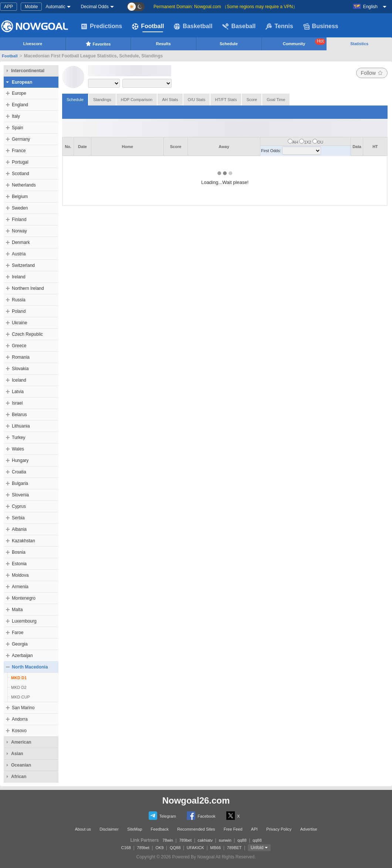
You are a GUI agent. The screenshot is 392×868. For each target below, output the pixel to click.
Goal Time (276, 100)
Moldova (20, 575)
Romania (21, 357)
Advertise (309, 829)
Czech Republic (27, 334)
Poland (19, 311)
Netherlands (24, 185)
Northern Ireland (28, 288)
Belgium (20, 197)
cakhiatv (205, 840)
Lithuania (21, 426)
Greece (19, 346)
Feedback (160, 829)
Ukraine (19, 323)
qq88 (242, 840)
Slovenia (20, 495)
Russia (19, 300)
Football (148, 26)
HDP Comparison (137, 100)
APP (9, 7)
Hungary (20, 460)
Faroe (18, 633)
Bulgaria (20, 483)
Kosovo (19, 731)
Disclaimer (109, 829)
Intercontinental (28, 71)
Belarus (19, 415)
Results (163, 44)
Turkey (18, 438)
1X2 (308, 142)
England (20, 105)
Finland (19, 219)
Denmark (21, 242)
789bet (185, 840)
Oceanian (21, 765)
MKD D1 (19, 678)
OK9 (159, 848)
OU (320, 142)
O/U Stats (197, 100)
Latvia (18, 392)
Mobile (31, 7)
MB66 (215, 848)
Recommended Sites (196, 829)
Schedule (229, 44)
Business (321, 26)
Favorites (98, 44)
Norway (19, 231)
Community (304, 42)
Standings (102, 100)
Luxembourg (24, 621)
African (19, 777)
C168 (126, 848)
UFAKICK (195, 848)
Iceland (19, 380)
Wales (18, 449)
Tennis (279, 26)
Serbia (18, 518)
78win (168, 840)
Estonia (19, 564)
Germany (21, 139)
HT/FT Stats (226, 100)
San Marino (23, 708)
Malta (17, 610)
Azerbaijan (22, 656)
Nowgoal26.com (196, 800)
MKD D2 (19, 687)
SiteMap (135, 829)
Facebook (201, 816)
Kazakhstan (23, 541)
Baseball (239, 26)
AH (295, 142)
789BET (234, 848)
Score (252, 100)
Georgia (20, 644)
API (254, 829)
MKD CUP (21, 697)
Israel (17, 403)
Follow (372, 73)
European (22, 82)
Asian (17, 754)
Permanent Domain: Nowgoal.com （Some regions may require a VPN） (225, 7)
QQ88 (175, 848)
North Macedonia (30, 667)
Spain (18, 128)
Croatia (19, 472)
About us (83, 829)
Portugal (20, 162)
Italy (16, 116)
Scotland (21, 174)
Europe (19, 93)
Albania (19, 529)
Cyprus (19, 506)
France (19, 151)
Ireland (19, 277)
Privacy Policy (279, 829)
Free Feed (233, 829)
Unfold (257, 848)
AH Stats (170, 100)
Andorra (20, 719)
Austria (19, 254)
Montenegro (24, 598)
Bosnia (19, 552)
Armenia (20, 587)
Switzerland (23, 265)
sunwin (225, 840)
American (21, 742)
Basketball (193, 26)
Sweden (20, 208)
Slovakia (20, 369)
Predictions (102, 26)
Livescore (33, 44)
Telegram (162, 816)
